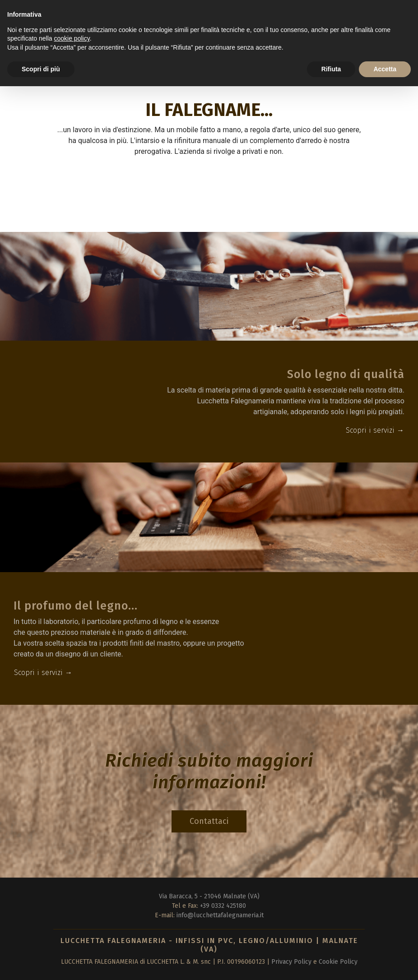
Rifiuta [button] (331, 69)
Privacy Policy (291, 962)
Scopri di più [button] (41, 69)
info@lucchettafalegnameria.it (220, 915)
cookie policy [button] (72, 38)
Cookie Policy (338, 962)
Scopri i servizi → (375, 430)
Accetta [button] (385, 69)
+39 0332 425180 (223, 906)
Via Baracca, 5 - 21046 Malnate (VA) (209, 896)
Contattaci (209, 821)
